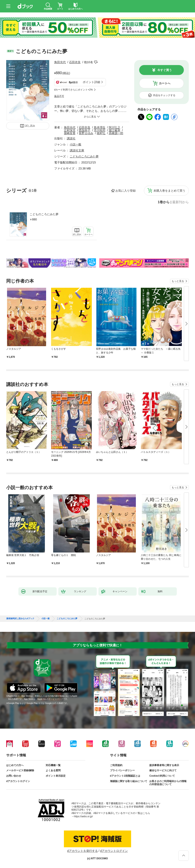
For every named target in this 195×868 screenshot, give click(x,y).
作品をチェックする (164, 95)
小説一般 (75, 144)
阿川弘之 (115, 127)
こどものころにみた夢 (44, 214)
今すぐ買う (165, 70)
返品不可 (59, 96)
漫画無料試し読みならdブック (20, 619)
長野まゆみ (86, 133)
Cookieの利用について (162, 776)
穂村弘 (101, 133)
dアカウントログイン (18, 781)
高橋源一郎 (116, 133)
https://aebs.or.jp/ (83, 816)
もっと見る (178, 281)
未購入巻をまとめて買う (169, 191)
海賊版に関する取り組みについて (129, 781)
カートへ (165, 83)
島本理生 (100, 127)
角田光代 (60, 62)
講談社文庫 (77, 150)
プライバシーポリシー (122, 770)
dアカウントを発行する (83, 851)
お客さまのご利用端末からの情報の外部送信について (168, 783)
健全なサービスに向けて (163, 770)
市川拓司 (100, 130)
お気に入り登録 (126, 191)
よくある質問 (53, 770)
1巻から (164, 202)
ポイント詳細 (91, 82)
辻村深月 (70, 130)
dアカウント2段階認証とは (125, 776)
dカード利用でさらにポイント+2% (74, 90)
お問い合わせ (14, 776)
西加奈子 (85, 130)
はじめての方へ (15, 765)
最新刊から (181, 202)
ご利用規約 (116, 765)
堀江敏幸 (115, 130)
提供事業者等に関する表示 (164, 765)
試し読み (30, 126)
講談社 (71, 138)
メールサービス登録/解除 (20, 770)
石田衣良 (75, 62)
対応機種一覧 (53, 765)
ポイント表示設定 (56, 776)
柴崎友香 (70, 133)
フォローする (96, 62)
